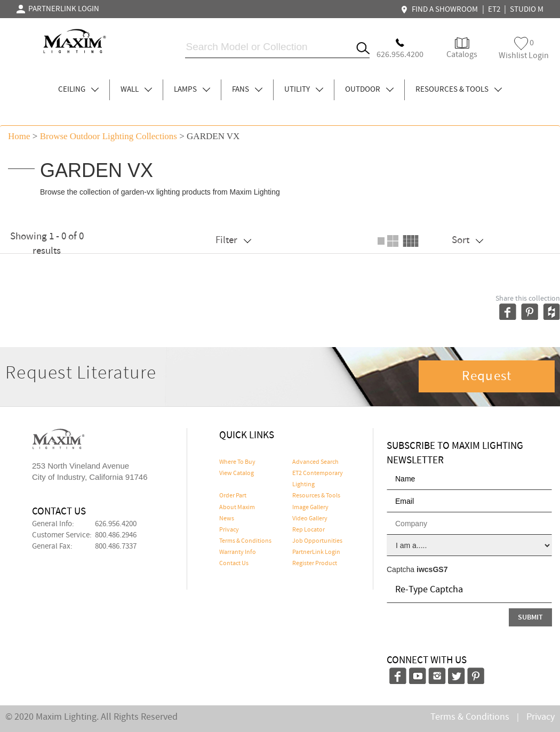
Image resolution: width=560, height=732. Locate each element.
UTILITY (304, 90)
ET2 (494, 10)
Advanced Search (315, 462)
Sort (467, 240)
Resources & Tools (316, 496)
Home (19, 136)
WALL (136, 90)
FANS (247, 90)
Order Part (233, 496)
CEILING (78, 90)
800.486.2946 (116, 535)
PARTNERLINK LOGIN (58, 9)
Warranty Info (238, 552)
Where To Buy (237, 462)
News (227, 519)
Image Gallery (310, 508)
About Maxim (237, 508)
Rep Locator (309, 530)
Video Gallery (310, 519)
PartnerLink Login (316, 552)
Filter (233, 240)
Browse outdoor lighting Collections (109, 136)
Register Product (315, 564)
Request (487, 376)
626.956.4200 (116, 524)
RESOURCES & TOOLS (459, 90)
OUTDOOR (369, 90)
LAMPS (192, 90)
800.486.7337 (116, 546)
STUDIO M (527, 10)
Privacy (229, 530)
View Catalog (237, 473)
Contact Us (234, 564)
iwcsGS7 (432, 569)
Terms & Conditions (245, 541)
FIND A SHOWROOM (441, 10)
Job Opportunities (317, 541)
